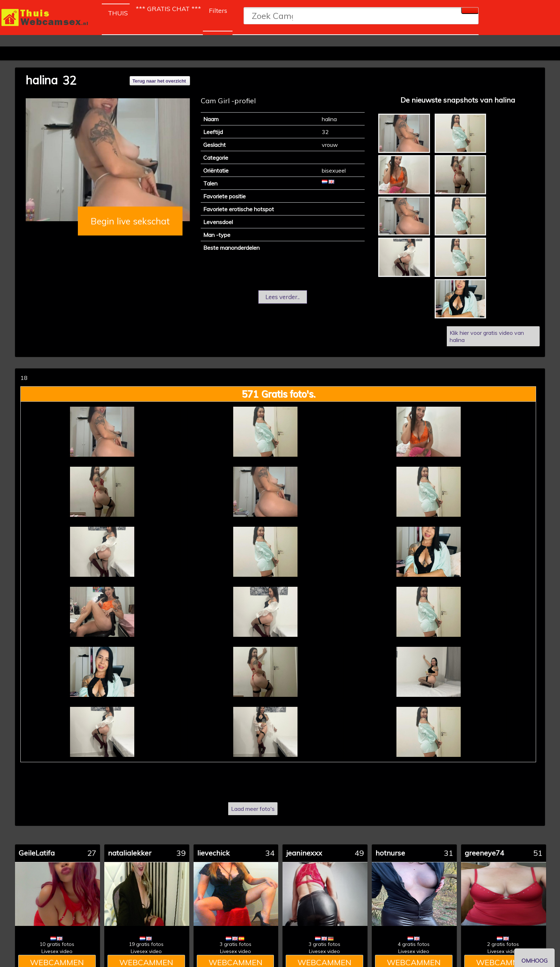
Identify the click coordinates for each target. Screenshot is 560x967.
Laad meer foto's (253, 809)
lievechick (213, 853)
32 (69, 80)
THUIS (119, 12)
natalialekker (130, 853)
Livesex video (57, 951)
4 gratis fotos (414, 944)
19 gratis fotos (146, 944)
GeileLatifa (37, 853)
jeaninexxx (304, 853)
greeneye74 (484, 853)
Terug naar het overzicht (159, 81)
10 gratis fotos (57, 944)
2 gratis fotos (503, 944)
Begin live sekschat (130, 221)
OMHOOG (534, 961)
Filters (218, 11)
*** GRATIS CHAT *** (168, 9)
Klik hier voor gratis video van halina (487, 336)
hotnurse (390, 853)
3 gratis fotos (236, 944)
